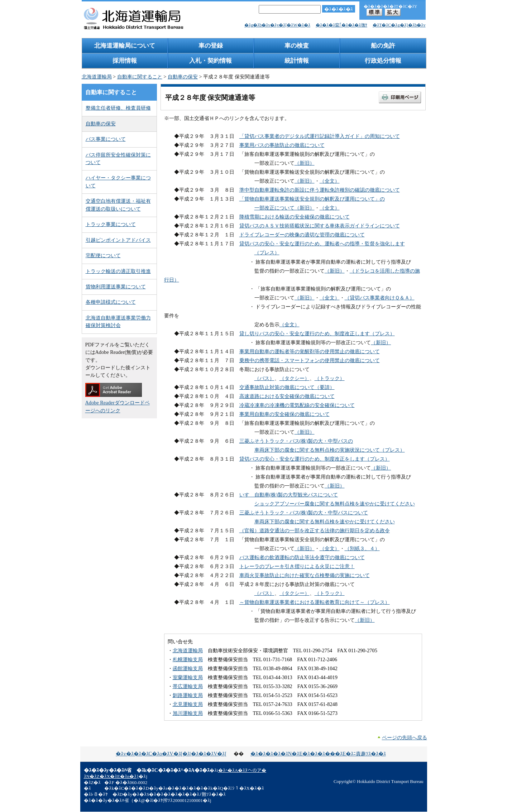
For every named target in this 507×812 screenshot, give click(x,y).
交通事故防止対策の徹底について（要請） (287, 387)
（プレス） (267, 253)
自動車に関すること (140, 77)
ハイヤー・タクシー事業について (118, 181)
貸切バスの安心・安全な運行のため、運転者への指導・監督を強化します (322, 244)
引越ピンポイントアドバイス (118, 240)
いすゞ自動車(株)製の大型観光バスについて (289, 495)
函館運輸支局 (188, 668)
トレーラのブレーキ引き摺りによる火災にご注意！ (297, 566)
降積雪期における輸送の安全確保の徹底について (295, 217)
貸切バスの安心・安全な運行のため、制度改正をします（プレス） (315, 459)
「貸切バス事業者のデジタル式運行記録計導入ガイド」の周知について (320, 136)
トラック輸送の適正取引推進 (118, 271)
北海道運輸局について (125, 46)
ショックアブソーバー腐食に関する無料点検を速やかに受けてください (335, 504)
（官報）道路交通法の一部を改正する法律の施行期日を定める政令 (315, 530)
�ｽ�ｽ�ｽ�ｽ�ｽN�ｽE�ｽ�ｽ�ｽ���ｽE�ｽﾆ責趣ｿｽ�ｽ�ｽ (318, 754)
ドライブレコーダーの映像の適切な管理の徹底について (302, 235)
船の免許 (383, 46)
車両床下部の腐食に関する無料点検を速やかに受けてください (325, 522)
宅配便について (103, 255)
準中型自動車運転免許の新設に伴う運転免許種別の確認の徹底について (320, 190)
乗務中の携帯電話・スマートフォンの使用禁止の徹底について (310, 360)
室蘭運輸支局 (188, 677)
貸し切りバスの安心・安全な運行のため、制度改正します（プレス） (317, 333)
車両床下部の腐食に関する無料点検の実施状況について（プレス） (330, 450)
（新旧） (305, 163)
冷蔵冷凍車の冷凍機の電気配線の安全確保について (297, 405)
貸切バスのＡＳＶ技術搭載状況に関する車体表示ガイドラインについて (320, 226)
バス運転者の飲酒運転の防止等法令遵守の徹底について (302, 557)
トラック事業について (111, 224)
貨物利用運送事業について (116, 287)
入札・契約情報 (211, 61)
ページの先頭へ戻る (405, 737)
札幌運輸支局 (188, 659)
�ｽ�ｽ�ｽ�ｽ (339, 9)
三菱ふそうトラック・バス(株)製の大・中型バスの (296, 441)
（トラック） (330, 378)
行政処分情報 (383, 61)
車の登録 (211, 46)
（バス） (264, 378)
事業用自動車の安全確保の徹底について (284, 414)
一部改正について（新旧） (284, 208)
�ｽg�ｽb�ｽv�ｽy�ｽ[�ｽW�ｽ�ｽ (277, 25)
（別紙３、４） (362, 548)
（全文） (330, 181)
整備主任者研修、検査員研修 (118, 108)
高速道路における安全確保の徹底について (287, 396)
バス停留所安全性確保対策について (118, 158)
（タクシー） (295, 378)
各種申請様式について (111, 302)
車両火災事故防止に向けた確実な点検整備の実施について (305, 575)
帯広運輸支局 (188, 686)
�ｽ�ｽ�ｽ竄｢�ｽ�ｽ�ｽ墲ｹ (341, 25)
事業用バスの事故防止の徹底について (282, 145)
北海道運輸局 (97, 77)
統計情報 (297, 61)
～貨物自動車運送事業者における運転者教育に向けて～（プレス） (315, 602)
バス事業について (106, 139)
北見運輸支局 (188, 704)
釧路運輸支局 (188, 695)
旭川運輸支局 (188, 713)
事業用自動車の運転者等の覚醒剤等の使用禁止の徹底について (310, 351)
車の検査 (297, 46)
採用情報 (125, 61)
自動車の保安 (183, 77)
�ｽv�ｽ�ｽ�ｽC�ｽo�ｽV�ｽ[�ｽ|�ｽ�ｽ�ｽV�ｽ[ (171, 754)
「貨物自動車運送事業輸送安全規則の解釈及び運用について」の (312, 199)
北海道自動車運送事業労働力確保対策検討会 (118, 321)
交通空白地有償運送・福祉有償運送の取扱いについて (118, 205)
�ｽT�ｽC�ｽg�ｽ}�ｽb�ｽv (399, 25)
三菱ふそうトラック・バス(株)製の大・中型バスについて (304, 513)
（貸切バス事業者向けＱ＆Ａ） (380, 298)
